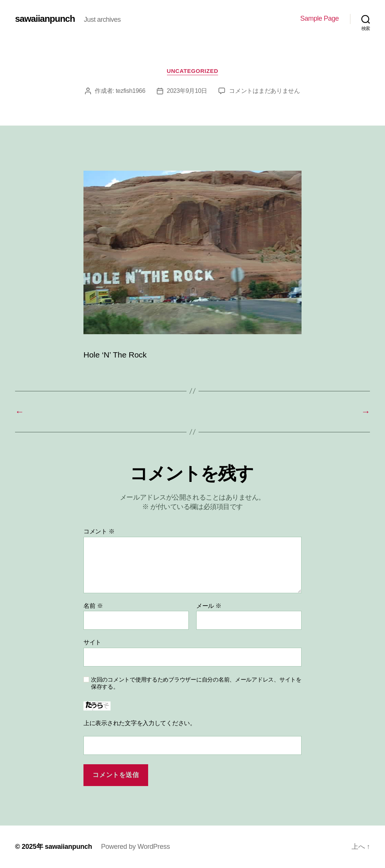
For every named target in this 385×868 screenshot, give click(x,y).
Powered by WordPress (136, 847)
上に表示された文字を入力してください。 (140, 723)
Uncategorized (193, 71)
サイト (92, 642)
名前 (93, 606)
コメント (99, 531)
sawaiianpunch (45, 19)
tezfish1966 (131, 91)
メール (209, 606)
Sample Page (319, 18)
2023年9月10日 (187, 91)
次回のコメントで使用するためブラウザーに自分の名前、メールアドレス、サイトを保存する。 (196, 683)
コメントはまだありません (264, 91)
